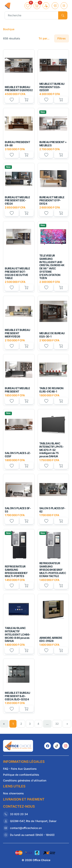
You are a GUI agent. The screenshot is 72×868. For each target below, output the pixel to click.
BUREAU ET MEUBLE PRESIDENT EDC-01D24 (17, 200)
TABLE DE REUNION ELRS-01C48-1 (51, 390)
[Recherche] (31, 15)
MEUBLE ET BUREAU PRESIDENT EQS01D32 (19, 89)
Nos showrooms (13, 793)
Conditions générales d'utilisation (25, 780)
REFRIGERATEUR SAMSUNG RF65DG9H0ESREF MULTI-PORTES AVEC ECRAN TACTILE (53, 570)
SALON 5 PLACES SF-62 (52, 510)
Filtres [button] (62, 38)
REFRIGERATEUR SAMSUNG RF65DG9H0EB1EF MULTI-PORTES (16, 571)
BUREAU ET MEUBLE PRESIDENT (17, 390)
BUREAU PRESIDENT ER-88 (17, 144)
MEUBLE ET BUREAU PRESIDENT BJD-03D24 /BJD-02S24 (17, 696)
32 (57, 724)
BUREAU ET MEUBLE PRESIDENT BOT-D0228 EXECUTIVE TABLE (17, 273)
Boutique (9, 29)
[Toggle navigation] (64, 6)
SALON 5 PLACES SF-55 (18, 510)
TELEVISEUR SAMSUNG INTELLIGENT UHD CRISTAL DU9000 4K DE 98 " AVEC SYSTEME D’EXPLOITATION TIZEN (52, 267)
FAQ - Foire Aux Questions (20, 769)
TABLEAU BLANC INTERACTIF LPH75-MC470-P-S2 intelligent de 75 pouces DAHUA (52, 450)
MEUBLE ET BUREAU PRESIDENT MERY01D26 (17, 333)
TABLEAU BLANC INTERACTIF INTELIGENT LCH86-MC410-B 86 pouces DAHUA (18, 634)
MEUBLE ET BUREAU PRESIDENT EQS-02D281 (52, 87)
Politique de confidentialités (21, 775)
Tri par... (44, 38)
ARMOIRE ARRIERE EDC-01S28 (51, 639)
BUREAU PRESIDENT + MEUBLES (53, 144)
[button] (28, 6)
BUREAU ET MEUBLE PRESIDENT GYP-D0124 (52, 200)
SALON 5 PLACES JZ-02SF (18, 455)
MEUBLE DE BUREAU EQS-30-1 (52, 335)
